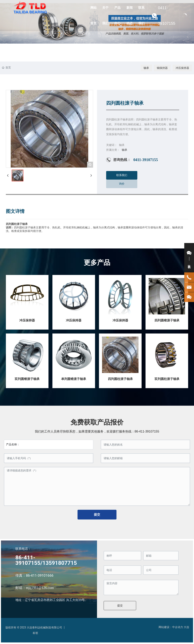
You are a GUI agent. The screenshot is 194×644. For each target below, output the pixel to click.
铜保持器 (162, 68)
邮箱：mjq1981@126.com (35, 588)
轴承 (146, 68)
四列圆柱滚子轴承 (120, 379)
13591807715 (60, 563)
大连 (186, 627)
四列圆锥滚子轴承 (167, 320)
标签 (35, 633)
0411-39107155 (167, 16)
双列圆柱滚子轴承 (167, 379)
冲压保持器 (182, 68)
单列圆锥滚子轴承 (74, 379)
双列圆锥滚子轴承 (27, 379)
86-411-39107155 (147, 431)
